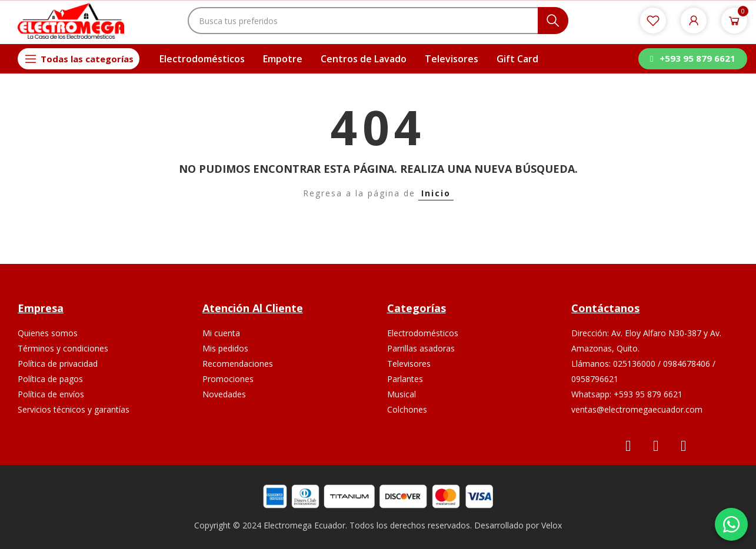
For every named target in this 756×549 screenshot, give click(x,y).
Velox (552, 525)
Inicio (436, 193)
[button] (692, 59)
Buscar (553, 21)
